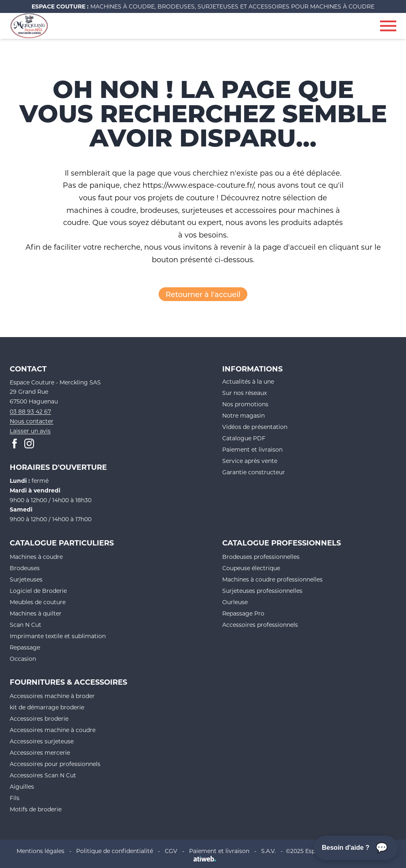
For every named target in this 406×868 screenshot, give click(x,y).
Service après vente (250, 461)
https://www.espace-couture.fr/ (198, 185)
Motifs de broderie (36, 809)
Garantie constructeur (254, 472)
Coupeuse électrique (251, 568)
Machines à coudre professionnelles (272, 579)
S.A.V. (268, 851)
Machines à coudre (36, 557)
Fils (15, 798)
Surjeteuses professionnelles (262, 591)
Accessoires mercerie (40, 752)
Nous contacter (32, 421)
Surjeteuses (26, 579)
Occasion (23, 659)
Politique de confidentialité (115, 851)
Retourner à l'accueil (203, 294)
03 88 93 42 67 (30, 411)
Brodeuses (25, 568)
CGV (171, 851)
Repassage (25, 647)
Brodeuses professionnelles (261, 557)
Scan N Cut (26, 625)
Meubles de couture (38, 602)
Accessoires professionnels (260, 625)
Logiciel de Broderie (38, 591)
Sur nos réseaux (244, 393)
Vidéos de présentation (255, 427)
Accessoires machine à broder (52, 696)
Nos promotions (245, 404)
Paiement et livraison (252, 449)
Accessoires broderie (39, 718)
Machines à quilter (36, 613)
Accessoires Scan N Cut (43, 775)
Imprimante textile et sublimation (58, 636)
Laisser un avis (30, 431)
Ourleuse (235, 602)
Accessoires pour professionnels (55, 764)
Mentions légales (40, 851)
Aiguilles (22, 786)
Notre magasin (243, 415)
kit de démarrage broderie (47, 707)
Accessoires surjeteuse (42, 741)
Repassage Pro (243, 613)
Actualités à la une (248, 381)
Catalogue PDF (244, 438)
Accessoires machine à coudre (53, 730)
